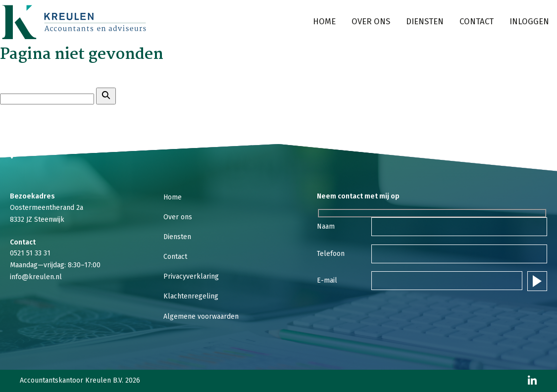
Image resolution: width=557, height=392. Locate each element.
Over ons (371, 21)
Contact (477, 21)
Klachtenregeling (191, 296)
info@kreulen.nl (36, 277)
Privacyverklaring (191, 276)
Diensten (425, 21)
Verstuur (537, 281)
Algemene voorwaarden (201, 317)
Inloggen (529, 21)
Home (324, 21)
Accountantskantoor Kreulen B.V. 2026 (80, 381)
